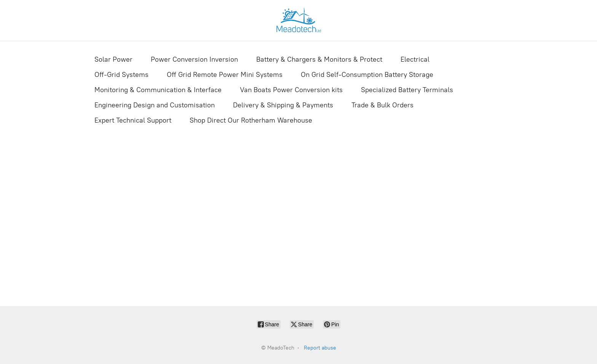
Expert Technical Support (133, 120)
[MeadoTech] (298, 20)
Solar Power (113, 59)
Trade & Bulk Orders (382, 105)
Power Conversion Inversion (194, 59)
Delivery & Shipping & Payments (283, 105)
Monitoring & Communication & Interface (158, 90)
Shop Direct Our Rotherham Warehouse (251, 120)
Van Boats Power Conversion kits (291, 90)
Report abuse (320, 348)
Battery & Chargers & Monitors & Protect (319, 59)
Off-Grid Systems (121, 75)
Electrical (415, 59)
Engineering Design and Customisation (155, 105)
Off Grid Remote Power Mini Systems (225, 75)
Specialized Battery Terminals (407, 90)
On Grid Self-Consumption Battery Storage (367, 75)
